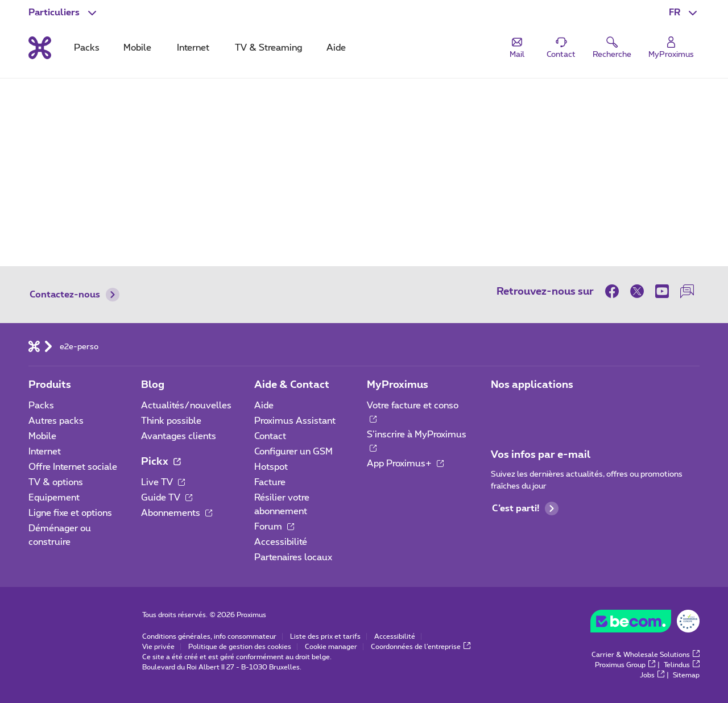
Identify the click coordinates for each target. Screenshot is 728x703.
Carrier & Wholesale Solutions (646, 655)
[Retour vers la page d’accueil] (40, 48)
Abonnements (177, 513)
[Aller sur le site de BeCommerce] (645, 624)
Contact (270, 436)
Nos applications (532, 385)
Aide (264, 406)
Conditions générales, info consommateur (209, 636)
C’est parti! (525, 508)
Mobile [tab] (137, 48)
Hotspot (271, 467)
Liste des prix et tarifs (325, 636)
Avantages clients (179, 436)
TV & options (56, 482)
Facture (270, 482)
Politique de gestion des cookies (240, 647)
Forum (274, 527)
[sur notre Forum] (687, 291)
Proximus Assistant (295, 421)
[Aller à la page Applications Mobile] (501, 409)
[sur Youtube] (662, 291)
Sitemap (686, 675)
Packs (41, 406)
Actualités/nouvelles (186, 406)
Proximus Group (625, 665)
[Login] (671, 48)
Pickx (161, 462)
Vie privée (158, 647)
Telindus (682, 665)
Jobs (652, 675)
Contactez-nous (75, 295)
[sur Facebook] (615, 291)
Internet (45, 452)
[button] (684, 13)
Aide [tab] (336, 48)
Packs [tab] (87, 48)
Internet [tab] (193, 48)
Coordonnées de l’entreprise (421, 647)
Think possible (171, 421)
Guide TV (167, 498)
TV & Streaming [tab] (268, 48)
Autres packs (56, 421)
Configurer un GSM (293, 452)
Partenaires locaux (293, 557)
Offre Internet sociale (73, 467)
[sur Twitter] (637, 291)
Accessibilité (281, 542)
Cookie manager (331, 647)
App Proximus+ (405, 464)
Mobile (42, 436)
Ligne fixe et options (70, 513)
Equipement (54, 498)
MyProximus (398, 385)
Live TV (163, 482)
